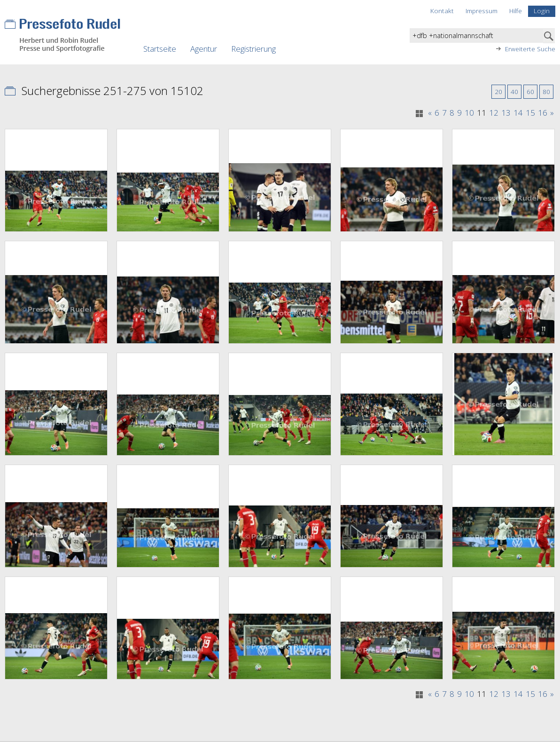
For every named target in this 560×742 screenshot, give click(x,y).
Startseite (160, 49)
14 (518, 113)
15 (530, 113)
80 (546, 91)
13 (506, 113)
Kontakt (442, 11)
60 (530, 91)
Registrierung (253, 49)
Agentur (204, 49)
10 (469, 113)
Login (542, 11)
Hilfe (516, 11)
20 (498, 91)
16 (543, 113)
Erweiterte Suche (530, 49)
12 (494, 113)
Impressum (482, 11)
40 (514, 91)
